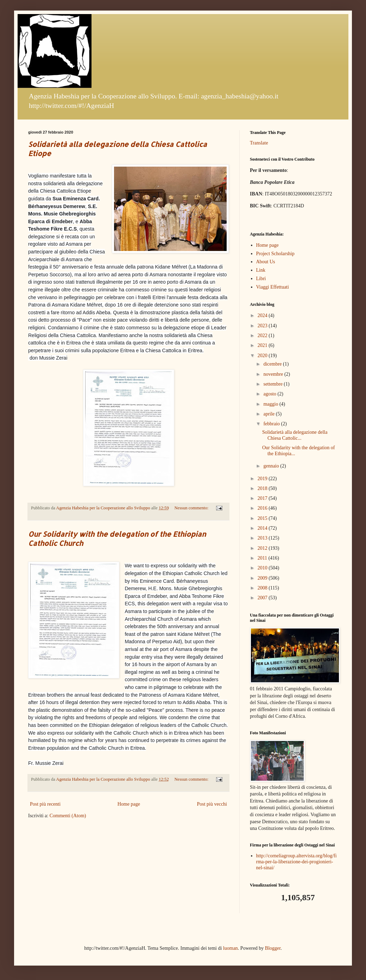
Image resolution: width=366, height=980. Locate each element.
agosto (270, 394)
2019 (263, 479)
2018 (263, 488)
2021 (263, 345)
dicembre (273, 364)
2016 (263, 508)
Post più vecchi (212, 804)
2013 (263, 538)
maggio (271, 404)
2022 (263, 336)
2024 (263, 315)
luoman (231, 948)
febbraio (272, 424)
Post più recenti (45, 804)
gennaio (272, 466)
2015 (263, 518)
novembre (274, 374)
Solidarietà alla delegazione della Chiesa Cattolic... (295, 435)
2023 (263, 326)
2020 (263, 356)
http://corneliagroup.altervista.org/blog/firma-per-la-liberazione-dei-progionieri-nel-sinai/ (296, 862)
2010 (263, 568)
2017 (263, 498)
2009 (263, 578)
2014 (263, 528)
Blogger (273, 948)
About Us (266, 262)
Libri (261, 279)
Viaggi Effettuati (273, 287)
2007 (263, 598)
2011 (263, 558)
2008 (263, 588)
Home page (129, 804)
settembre (273, 384)
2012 (263, 548)
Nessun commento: (192, 508)
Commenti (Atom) (68, 816)
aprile (269, 414)
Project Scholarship (275, 254)
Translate (259, 143)
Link (261, 270)
